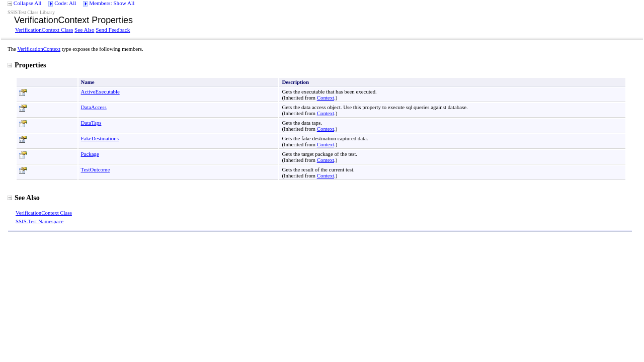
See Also (84, 30)
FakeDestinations (100, 138)
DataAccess (94, 107)
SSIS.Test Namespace (39, 221)
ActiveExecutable (100, 92)
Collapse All (28, 3)
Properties (27, 65)
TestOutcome (96, 169)
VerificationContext (39, 49)
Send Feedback (113, 30)
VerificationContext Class (44, 30)
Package (90, 154)
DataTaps (91, 123)
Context (326, 98)
